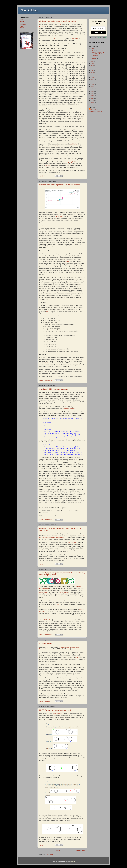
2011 (92, 94)
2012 (92, 91)
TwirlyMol (23, 28)
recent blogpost (57, 714)
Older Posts (81, 851)
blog (47, 592)
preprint (67, 261)
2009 (92, 98)
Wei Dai (60, 25)
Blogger (73, 861)
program (78, 658)
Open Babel (23, 25)
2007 (92, 103)
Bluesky (66, 592)
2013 (92, 89)
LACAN (47, 165)
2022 (92, 68)
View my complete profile (96, 111)
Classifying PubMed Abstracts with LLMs (54, 389)
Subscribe (98, 32)
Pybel (21, 26)
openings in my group (69, 409)
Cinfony (22, 21)
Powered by (98, 38)
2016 (92, 82)
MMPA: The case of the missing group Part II (55, 710)
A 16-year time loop (46, 643)
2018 (92, 77)
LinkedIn (61, 592)
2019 (92, 75)
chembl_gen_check (69, 162)
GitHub (56, 39)
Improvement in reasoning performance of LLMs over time (60, 185)
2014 (92, 87)
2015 (92, 84)
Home (58, 851)
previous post (60, 216)
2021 (92, 70)
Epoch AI (49, 311)
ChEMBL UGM (47, 620)
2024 (92, 63)
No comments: (49, 176)
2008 (92, 100)
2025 (92, 61)
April (94, 50)
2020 (92, 73)
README (75, 39)
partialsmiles (74, 144)
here (66, 316)
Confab (22, 23)
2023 (92, 66)
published (42, 27)
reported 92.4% (44, 363)
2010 (92, 96)
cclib (21, 20)
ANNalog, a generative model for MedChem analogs (58, 21)
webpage (42, 592)
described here (56, 146)
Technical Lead (72, 543)
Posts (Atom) (50, 854)
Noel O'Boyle (95, 109)
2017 (92, 80)
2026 (92, 48)
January (95, 58)
